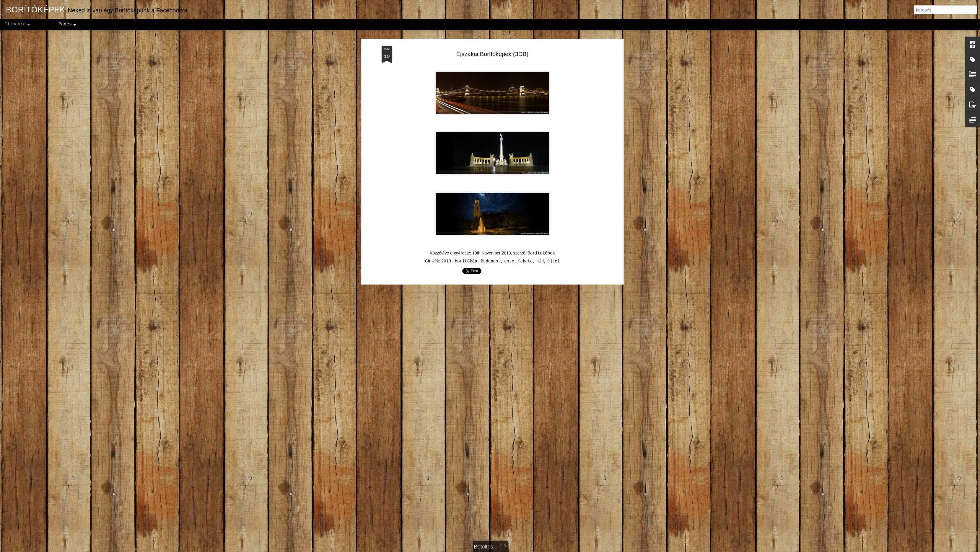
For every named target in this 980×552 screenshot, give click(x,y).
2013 (446, 253)
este (509, 253)
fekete (525, 253)
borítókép (466, 253)
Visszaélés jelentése (556, 549)
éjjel (554, 253)
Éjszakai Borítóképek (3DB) (493, 45)
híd (540, 253)
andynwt (494, 549)
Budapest (491, 253)
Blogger (527, 549)
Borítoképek (541, 245)
